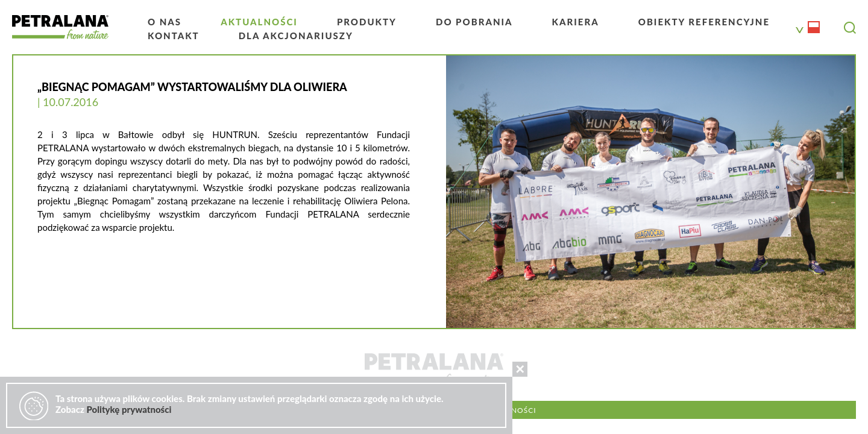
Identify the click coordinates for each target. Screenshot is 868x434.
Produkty (367, 22)
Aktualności (259, 22)
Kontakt (174, 36)
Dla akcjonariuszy (296, 36)
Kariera (576, 22)
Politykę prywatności (129, 409)
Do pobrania (474, 22)
